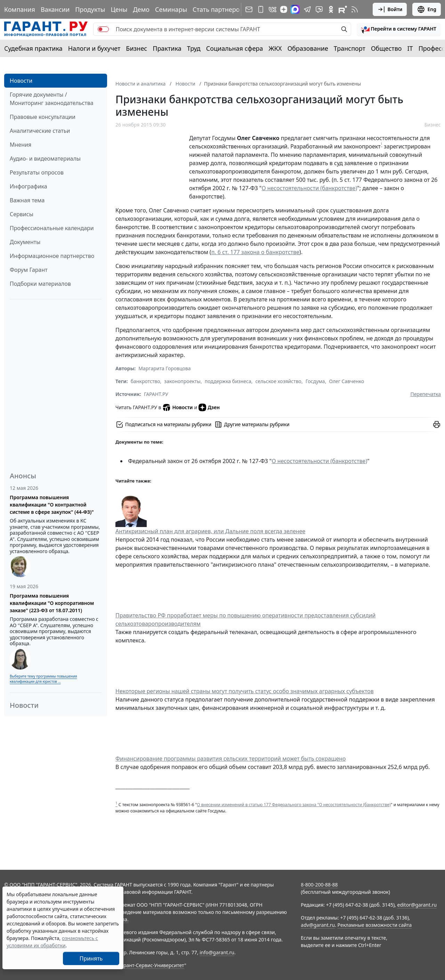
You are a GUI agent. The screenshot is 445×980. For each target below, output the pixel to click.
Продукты (90, 9)
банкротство (145, 381)
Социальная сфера (235, 48)
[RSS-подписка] (355, 9)
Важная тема (27, 200)
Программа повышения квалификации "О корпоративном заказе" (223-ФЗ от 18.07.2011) (52, 603)
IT (410, 48)
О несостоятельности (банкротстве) (309, 188)
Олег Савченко (346, 381)
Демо (141, 9)
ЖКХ (275, 48)
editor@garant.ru (417, 905)
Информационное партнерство (52, 256)
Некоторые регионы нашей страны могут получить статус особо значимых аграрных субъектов (245, 691)
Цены (119, 9)
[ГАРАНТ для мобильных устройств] (261, 9)
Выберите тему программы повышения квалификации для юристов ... (43, 679)
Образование (308, 48)
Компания (20, 9)
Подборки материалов (40, 284)
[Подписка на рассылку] (249, 9)
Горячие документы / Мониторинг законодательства (52, 99)
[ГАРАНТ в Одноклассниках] (331, 9)
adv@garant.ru (318, 925)
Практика (167, 48)
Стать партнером (219, 9)
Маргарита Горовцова (164, 368)
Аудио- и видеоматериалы (45, 159)
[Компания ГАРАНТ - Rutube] (343, 9)
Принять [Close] (91, 958)
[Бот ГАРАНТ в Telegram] (319, 9)
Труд (194, 48)
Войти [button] (390, 9)
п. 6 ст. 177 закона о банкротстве (255, 252)
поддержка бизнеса (228, 381)
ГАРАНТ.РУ (156, 394)
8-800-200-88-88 (319, 885)
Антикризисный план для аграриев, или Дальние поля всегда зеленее (210, 531)
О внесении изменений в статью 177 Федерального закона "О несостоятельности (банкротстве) (294, 805)
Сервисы (22, 214)
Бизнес (136, 48)
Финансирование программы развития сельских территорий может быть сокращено (231, 759)
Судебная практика (33, 48)
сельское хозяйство (278, 381)
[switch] (103, 29)
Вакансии (55, 9)
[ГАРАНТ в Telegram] (307, 9)
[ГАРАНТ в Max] (295, 9)
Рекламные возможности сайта (375, 925)
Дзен (209, 407)
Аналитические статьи (40, 131)
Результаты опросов (37, 172)
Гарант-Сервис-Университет (151, 965)
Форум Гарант (29, 270)
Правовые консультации (43, 117)
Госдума (315, 381)
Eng (427, 9)
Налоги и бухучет (94, 48)
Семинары (171, 9)
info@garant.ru (217, 952)
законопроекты (182, 381)
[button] (399, 29)
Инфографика (29, 186)
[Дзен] (284, 9)
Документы (25, 242)
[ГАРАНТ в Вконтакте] (273, 9)
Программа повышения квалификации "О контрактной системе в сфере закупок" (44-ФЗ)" (52, 505)
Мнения (21, 145)
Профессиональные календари (52, 228)
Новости (21, 81)
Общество (386, 48)
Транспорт (350, 48)
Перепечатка (426, 394)
